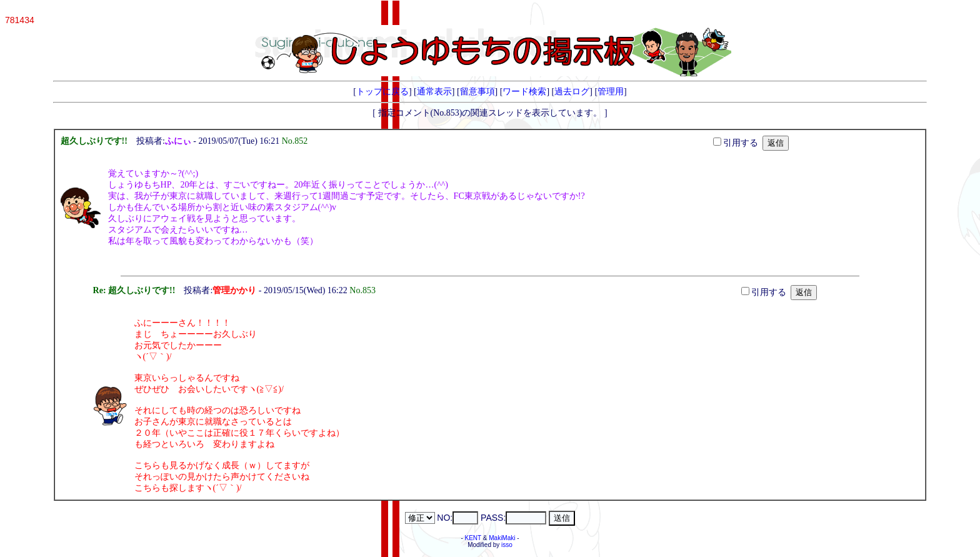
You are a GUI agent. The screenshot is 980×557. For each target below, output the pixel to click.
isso (507, 545)
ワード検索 (524, 92)
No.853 (365, 290)
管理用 (611, 92)
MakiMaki (502, 538)
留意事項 (477, 92)
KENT (473, 538)
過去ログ (572, 92)
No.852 (297, 141)
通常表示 (434, 92)
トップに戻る (382, 92)
